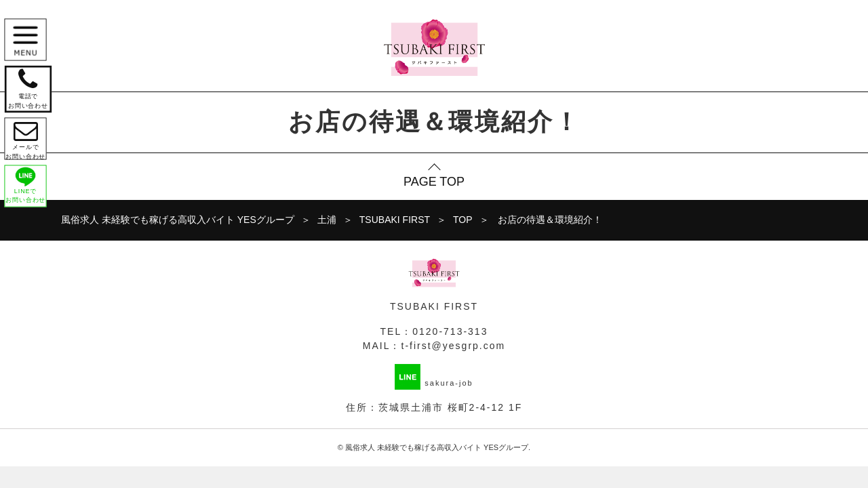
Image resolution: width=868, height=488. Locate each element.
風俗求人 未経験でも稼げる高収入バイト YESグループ (437, 447)
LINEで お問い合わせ (28, 197)
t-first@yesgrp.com (454, 346)
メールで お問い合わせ (28, 146)
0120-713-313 (450, 331)
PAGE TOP (434, 182)
